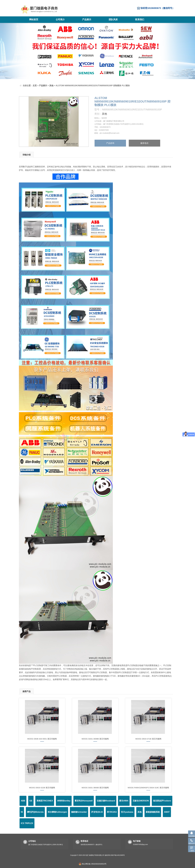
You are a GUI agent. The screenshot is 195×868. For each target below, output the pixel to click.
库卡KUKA (112, 812)
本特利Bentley (64, 801)
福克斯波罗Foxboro (162, 801)
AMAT (167, 812)
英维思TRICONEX (45, 801)
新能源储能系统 (153, 812)
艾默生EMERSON (141, 801)
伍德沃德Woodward (106, 801)
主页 (35, 86)
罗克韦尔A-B (97, 812)
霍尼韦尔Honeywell (84, 801)
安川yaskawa (127, 812)
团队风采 (113, 20)
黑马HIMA (124, 801)
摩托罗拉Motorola (35, 812)
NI (22, 812)
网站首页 (34, 20)
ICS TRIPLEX (27, 823)
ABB (23, 801)
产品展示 (87, 20)
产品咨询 (110, 143)
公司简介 (60, 20)
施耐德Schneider (79, 812)
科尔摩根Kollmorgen (57, 812)
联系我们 (140, 20)
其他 (51, 86)
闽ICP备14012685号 (118, 855)
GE (31, 801)
